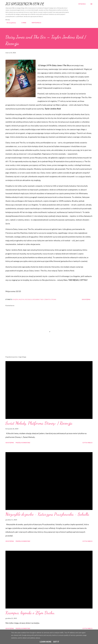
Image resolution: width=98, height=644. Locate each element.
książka (15, 299)
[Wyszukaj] (82, 4)
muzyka (22, 299)
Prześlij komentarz (23, 443)
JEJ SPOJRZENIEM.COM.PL (25, 4)
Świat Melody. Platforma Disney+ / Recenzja (39, 423)
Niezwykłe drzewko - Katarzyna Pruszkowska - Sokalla (47, 514)
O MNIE (23, 23)
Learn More (46, 642)
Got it (56, 642)
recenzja (28, 299)
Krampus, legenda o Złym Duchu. (30, 613)
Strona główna (10, 23)
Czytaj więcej (87, 443)
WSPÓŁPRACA (35, 23)
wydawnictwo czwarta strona (44, 299)
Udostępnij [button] (86, 299)
